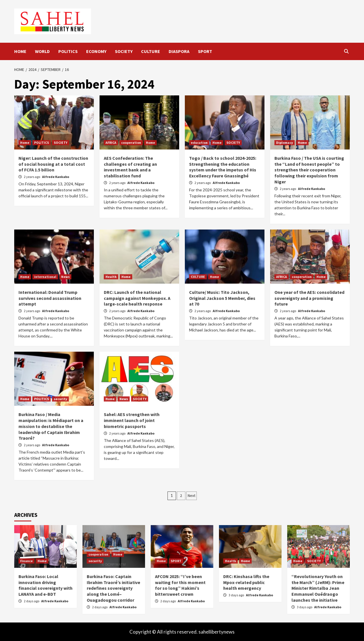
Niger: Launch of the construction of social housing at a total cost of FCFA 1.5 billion (53, 164)
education (199, 143)
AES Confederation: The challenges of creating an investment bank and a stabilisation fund (130, 167)
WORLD (42, 51)
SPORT (205, 51)
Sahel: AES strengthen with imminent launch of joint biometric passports (132, 420)
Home (25, 143)
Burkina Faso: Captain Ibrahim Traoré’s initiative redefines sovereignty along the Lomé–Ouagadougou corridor (113, 588)
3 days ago (237, 595)
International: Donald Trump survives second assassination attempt (50, 298)
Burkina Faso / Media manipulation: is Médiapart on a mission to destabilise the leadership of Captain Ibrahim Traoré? (51, 426)
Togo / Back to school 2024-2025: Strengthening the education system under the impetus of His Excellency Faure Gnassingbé (223, 167)
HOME (20, 51)
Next (192, 495)
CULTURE (151, 51)
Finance (26, 561)
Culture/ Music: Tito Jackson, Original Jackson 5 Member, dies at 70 (222, 298)
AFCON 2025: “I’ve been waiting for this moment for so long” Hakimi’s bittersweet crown (180, 585)
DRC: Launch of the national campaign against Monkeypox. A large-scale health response (137, 298)
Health (111, 277)
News (65, 277)
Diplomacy (285, 143)
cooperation (131, 143)
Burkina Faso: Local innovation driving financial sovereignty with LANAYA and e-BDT (45, 585)
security (60, 399)
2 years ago (32, 177)
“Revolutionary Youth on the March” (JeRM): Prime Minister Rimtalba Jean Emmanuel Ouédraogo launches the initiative (318, 588)
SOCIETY (124, 51)
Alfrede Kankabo (56, 177)
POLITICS (68, 51)
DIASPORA (179, 51)
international (45, 277)
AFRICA (111, 143)
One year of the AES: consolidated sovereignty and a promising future (309, 298)
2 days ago (32, 601)
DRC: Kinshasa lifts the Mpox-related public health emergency (246, 582)
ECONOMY (96, 51)
